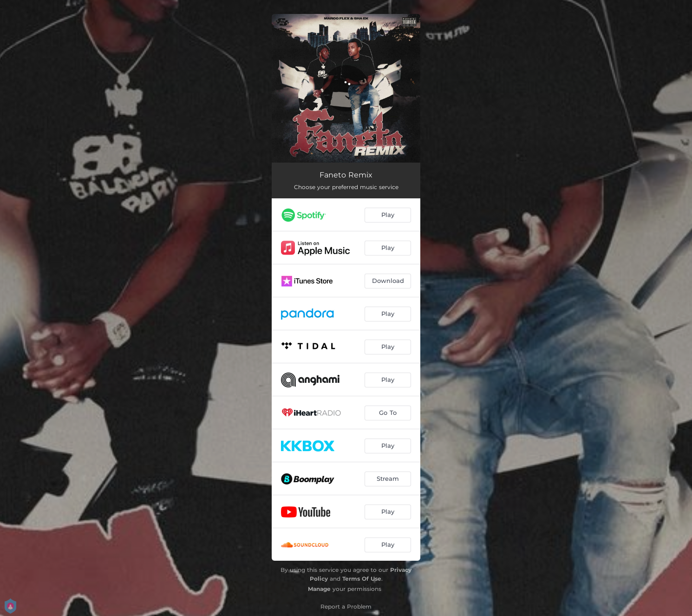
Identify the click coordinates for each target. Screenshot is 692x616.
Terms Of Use (362, 579)
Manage (319, 589)
